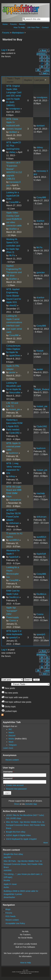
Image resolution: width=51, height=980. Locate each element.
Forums (13, 24)
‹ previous (43, 52)
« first (43, 50)
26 (42, 67)
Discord (12, 736)
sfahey (12, 152)
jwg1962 (7, 857)
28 (38, 70)
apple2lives (15, 355)
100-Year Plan (33, 27)
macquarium (15, 500)
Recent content (12, 760)
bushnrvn (14, 453)
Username (8, 772)
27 (47, 67)
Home (5, 24)
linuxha (7, 880)
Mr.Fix (12, 255)
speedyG (13, 637)
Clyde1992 (14, 433)
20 (42, 57)
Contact (45, 27)
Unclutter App (31, 804)
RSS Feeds (10, 916)
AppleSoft (14, 557)
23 (47, 60)
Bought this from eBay (16, 832)
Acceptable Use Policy (15, 923)
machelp (41, 493)
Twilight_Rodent (41, 389)
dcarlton (13, 229)
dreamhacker (9, 897)
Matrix (11, 732)
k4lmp (12, 476)
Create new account (15, 785)
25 (47, 63)
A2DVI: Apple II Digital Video (18, 835)
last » (46, 73)
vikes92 (13, 305)
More (46, 843)
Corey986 (14, 202)
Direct (17, 804)
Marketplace (18, 33)
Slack (11, 742)
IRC (10, 729)
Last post (41, 80)
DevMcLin (14, 597)
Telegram (13, 745)
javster (12, 372)
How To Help (19, 27)
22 (42, 60)
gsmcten (41, 272)
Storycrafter (15, 393)
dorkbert (13, 132)
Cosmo (13, 621)
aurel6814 (14, 540)
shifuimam (14, 523)
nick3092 (8, 870)
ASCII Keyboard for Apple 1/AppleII (21, 839)
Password (8, 778)
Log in (4, 50)
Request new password (16, 789)
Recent (22, 24)
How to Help (25, 963)
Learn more (8, 748)
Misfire (11, 739)
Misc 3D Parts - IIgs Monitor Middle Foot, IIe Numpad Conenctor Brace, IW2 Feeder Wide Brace (26, 825)
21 (47, 57)
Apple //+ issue (10, 884)
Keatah (40, 351)
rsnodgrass (14, 109)
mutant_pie (14, 409)
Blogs (8, 909)
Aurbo (6, 887)
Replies (28, 80)
